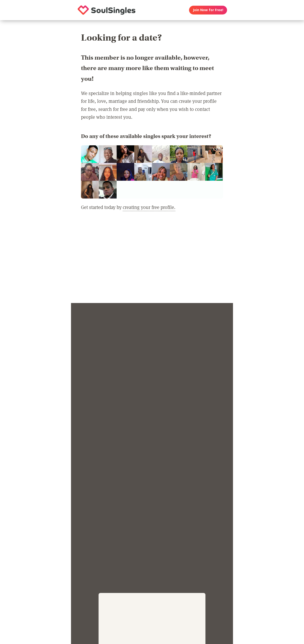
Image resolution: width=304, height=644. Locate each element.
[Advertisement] (152, 260)
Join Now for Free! (208, 10)
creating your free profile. (149, 207)
